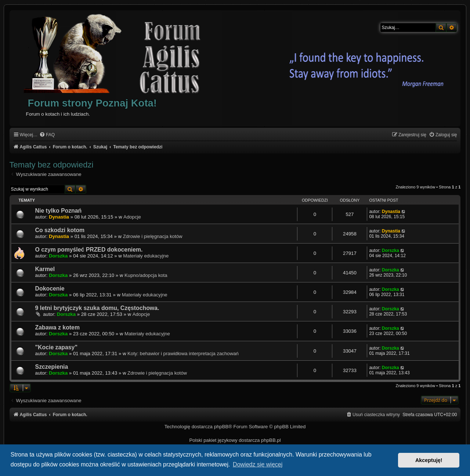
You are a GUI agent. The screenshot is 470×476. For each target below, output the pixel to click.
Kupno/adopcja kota (146, 275)
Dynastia (59, 217)
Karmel (45, 269)
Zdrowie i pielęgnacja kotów (153, 236)
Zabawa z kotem (57, 327)
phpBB (221, 427)
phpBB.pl (271, 440)
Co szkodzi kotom (60, 230)
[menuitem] (47, 135)
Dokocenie (50, 289)
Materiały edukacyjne (146, 256)
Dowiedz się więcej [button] (258, 464)
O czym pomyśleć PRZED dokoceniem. (89, 250)
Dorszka (58, 256)
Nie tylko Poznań (59, 211)
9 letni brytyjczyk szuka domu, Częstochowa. (97, 308)
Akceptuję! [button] (429, 460)
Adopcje (132, 217)
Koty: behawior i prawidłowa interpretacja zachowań (183, 354)
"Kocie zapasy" (56, 347)
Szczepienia (52, 367)
